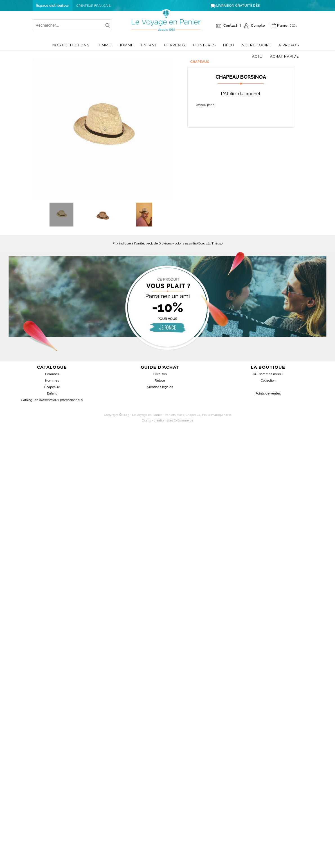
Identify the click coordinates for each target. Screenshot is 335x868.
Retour (160, 380)
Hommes (52, 380)
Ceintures (204, 45)
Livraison (160, 374)
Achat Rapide (285, 56)
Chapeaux (175, 45)
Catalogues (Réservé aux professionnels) (52, 400)
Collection (268, 380)
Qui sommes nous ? (268, 374)
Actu (257, 56)
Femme (104, 45)
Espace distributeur (53, 6)
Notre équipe (256, 45)
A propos (289, 45)
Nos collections (71, 45)
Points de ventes (268, 393)
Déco (229, 45)
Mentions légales (160, 387)
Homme (126, 45)
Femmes (52, 374)
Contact (230, 26)
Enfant (149, 45)
